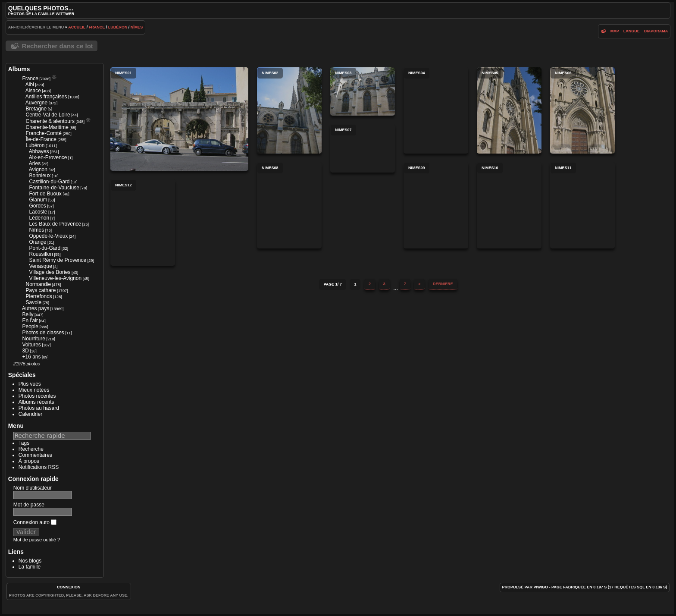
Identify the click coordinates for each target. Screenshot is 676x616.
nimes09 (436, 205)
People (30, 327)
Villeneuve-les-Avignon (55, 278)
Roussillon (41, 254)
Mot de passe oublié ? (37, 540)
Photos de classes (43, 333)
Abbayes (39, 151)
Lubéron (118, 27)
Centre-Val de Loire (48, 115)
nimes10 (509, 205)
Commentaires (35, 455)
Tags (24, 443)
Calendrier (30, 414)
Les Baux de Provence (55, 224)
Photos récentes (37, 396)
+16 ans (31, 357)
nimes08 (289, 205)
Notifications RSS (39, 467)
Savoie (33, 302)
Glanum (38, 200)
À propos (29, 461)
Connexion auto (35, 522)
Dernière (443, 284)
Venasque (40, 266)
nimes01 (179, 119)
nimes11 (582, 205)
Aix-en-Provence (48, 157)
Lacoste (38, 212)
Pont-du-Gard (45, 248)
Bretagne (36, 109)
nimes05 (509, 110)
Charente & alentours (50, 121)
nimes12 (143, 223)
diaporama (656, 31)
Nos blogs (30, 561)
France (97, 27)
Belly (28, 314)
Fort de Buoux (45, 194)
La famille (30, 567)
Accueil (77, 27)
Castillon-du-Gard (49, 182)
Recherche (31, 449)
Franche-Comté (43, 133)
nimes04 (436, 110)
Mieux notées (34, 390)
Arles (35, 163)
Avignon (38, 170)
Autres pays (36, 308)
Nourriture (33, 339)
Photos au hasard (39, 408)
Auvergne (36, 103)
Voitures (31, 345)
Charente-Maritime (47, 127)
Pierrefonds (39, 296)
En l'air (30, 321)
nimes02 (289, 110)
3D (25, 351)
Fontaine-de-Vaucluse (54, 188)
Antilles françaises (46, 97)
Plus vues (30, 384)
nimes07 (363, 148)
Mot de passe (29, 505)
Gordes (37, 206)
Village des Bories (50, 272)
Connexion (69, 587)
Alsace (33, 91)
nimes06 (582, 110)
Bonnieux (40, 176)
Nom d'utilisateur (33, 488)
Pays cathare (41, 290)
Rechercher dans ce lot (58, 46)
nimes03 (363, 91)
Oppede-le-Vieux (48, 236)
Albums (19, 69)
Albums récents (36, 402)
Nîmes (137, 27)
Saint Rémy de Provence (58, 260)
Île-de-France (41, 139)
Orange (38, 242)
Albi (30, 85)
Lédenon (39, 218)
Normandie (38, 284)
